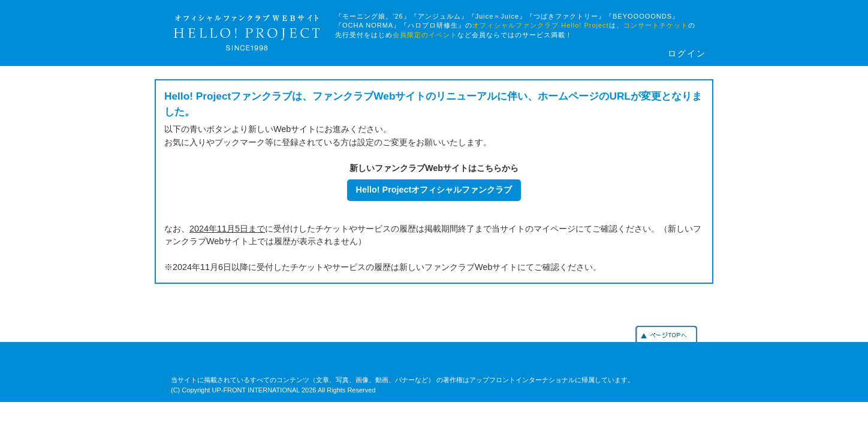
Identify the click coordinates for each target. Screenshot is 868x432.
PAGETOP (666, 334)
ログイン (687, 54)
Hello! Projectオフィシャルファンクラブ (434, 190)
